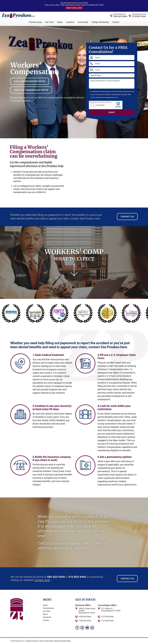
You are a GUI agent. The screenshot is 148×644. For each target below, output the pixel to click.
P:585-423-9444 (85, 617)
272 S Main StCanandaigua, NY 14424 (111, 610)
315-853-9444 (139, 16)
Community (83, 22)
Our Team (49, 22)
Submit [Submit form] (112, 112)
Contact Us (127, 217)
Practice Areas (35, 22)
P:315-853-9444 (107, 617)
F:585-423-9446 (85, 621)
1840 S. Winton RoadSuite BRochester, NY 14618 (87, 611)
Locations (70, 22)
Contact (116, 22)
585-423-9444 (120, 16)
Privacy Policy (66, 641)
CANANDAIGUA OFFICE (139, 14)
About (60, 22)
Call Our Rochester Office (30, 81)
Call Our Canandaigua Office (31, 90)
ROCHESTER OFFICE (120, 14)
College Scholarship (100, 22)
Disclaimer (47, 617)
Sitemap (57, 641)
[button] (10, 205)
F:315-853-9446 (107, 621)
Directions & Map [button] (74, 8)
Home (45, 605)
